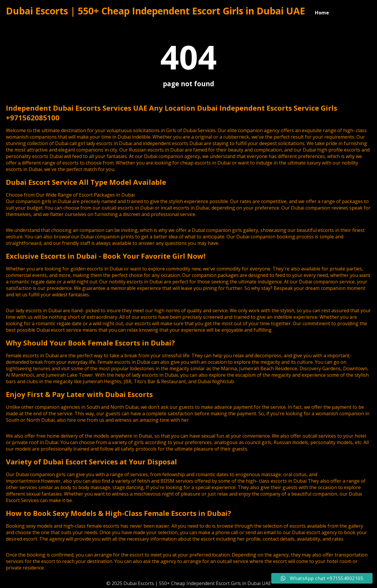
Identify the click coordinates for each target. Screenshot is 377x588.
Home (322, 13)
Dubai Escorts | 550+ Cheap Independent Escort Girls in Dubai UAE (156, 11)
